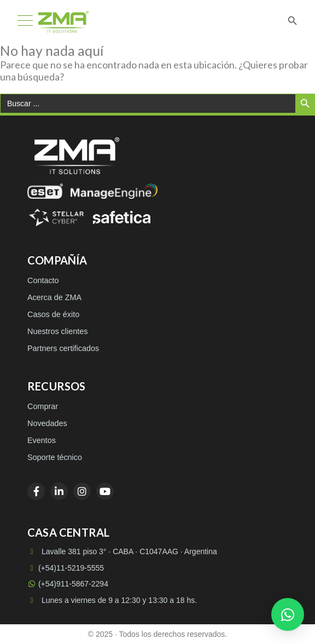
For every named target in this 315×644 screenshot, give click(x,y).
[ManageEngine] (114, 191)
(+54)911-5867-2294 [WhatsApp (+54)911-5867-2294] (68, 584)
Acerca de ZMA (54, 297)
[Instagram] (82, 491)
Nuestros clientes (57, 331)
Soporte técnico (55, 457)
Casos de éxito (53, 314)
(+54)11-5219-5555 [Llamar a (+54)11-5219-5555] (66, 568)
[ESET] (45, 191)
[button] (288, 614)
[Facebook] (36, 491)
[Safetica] (122, 217)
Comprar (43, 406)
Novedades (47, 423)
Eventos (42, 440)
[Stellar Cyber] (56, 217)
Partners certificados (63, 348)
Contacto (43, 280)
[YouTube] (105, 491)
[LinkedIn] (59, 491)
